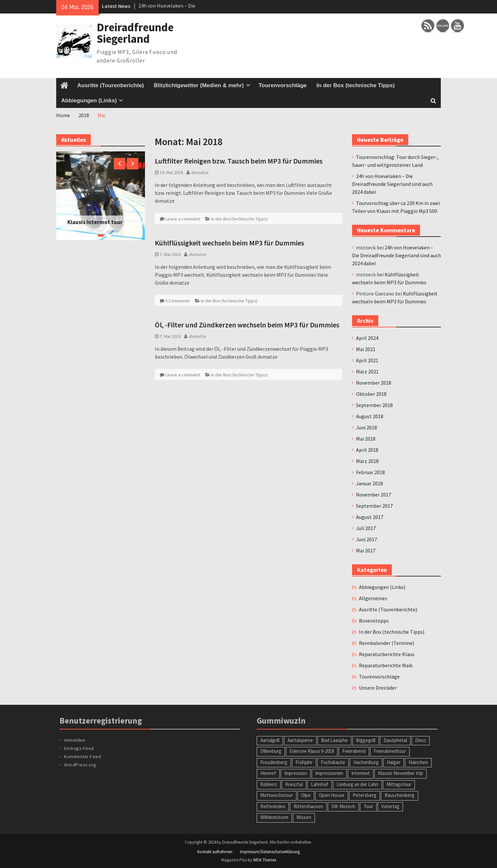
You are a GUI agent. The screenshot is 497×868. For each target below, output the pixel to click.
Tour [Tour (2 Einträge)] (368, 806)
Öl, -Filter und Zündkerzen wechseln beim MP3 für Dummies (247, 325)
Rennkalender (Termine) (387, 643)
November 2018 (374, 383)
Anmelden (75, 740)
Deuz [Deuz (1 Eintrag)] (421, 740)
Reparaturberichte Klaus (387, 654)
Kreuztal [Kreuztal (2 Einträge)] (294, 784)
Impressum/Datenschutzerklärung (270, 852)
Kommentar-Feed (83, 756)
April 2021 (367, 360)
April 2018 (367, 450)
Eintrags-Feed (79, 748)
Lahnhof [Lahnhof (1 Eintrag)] (320, 784)
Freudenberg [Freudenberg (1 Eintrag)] (274, 762)
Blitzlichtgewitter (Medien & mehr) (199, 85)
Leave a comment (183, 219)
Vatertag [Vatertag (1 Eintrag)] (390, 806)
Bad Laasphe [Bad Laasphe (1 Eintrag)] (334, 740)
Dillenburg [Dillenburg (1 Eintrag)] (271, 751)
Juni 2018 (367, 427)
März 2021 (367, 371)
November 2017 (374, 495)
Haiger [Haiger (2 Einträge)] (394, 762)
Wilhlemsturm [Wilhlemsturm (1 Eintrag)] (274, 817)
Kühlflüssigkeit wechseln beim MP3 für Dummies (229, 243)
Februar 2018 (370, 472)
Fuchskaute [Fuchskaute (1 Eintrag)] (333, 762)
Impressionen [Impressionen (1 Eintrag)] (329, 773)
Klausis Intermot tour (95, 222)
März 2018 (367, 461)
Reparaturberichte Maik (386, 665)
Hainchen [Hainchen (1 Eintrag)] (418, 762)
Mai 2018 (366, 439)
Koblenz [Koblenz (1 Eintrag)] (269, 784)
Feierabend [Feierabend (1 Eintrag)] (354, 751)
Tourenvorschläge (283, 85)
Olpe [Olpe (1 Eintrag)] (306, 795)
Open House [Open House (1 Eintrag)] (332, 795)
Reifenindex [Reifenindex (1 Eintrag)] (273, 806)
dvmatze (200, 172)
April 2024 (367, 338)
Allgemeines (373, 598)
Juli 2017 (366, 528)
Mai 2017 (366, 550)
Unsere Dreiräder (378, 688)
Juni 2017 (367, 539)
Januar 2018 (369, 483)
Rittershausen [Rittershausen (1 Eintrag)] (308, 806)
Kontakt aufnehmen (215, 852)
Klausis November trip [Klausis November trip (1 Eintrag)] (401, 773)
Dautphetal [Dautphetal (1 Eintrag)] (395, 740)
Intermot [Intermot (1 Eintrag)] (361, 773)
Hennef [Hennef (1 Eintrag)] (268, 773)
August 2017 (370, 517)
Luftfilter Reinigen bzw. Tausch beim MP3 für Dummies (239, 161)
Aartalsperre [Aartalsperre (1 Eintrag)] (300, 740)
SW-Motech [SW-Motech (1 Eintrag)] (343, 806)
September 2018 (374, 405)
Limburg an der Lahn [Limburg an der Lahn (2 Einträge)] (357, 784)
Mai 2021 (366, 349)
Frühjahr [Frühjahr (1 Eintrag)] (304, 762)
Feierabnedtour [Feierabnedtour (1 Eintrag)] (390, 751)
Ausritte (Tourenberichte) (111, 85)
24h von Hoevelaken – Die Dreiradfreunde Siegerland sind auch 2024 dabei (392, 184)
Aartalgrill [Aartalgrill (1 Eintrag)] (270, 740)
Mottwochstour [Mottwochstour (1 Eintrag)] (277, 795)
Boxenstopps (374, 621)
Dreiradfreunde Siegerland (135, 33)
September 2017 (374, 506)
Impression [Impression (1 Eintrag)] (296, 773)
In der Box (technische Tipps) (356, 85)
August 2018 (370, 416)
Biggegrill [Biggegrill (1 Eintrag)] (366, 740)
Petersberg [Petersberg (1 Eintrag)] (365, 795)
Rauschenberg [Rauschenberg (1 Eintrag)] (400, 795)
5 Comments (178, 301)
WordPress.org (80, 765)
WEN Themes (265, 860)
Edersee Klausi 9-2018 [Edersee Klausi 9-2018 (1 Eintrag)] (312, 751)
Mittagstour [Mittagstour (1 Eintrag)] (399, 784)
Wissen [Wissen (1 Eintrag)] (304, 817)
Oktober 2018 (371, 394)
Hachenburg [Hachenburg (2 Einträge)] (366, 762)
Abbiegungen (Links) (89, 101)
